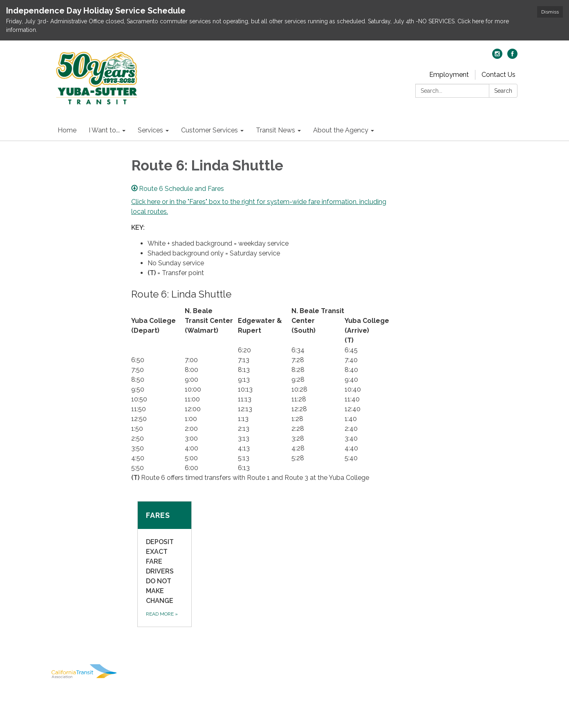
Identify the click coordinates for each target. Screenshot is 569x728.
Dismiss (550, 12)
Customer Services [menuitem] (209, 130)
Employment (449, 75)
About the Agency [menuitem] (341, 130)
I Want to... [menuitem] (104, 130)
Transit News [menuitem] (276, 130)
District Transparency (479, 667)
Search (503, 91)
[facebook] (512, 57)
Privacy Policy (494, 655)
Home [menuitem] (67, 130)
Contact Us (498, 75)
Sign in (507, 690)
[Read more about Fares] (165, 564)
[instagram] (497, 57)
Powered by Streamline (453, 690)
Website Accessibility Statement (463, 678)
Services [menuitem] (150, 130)
